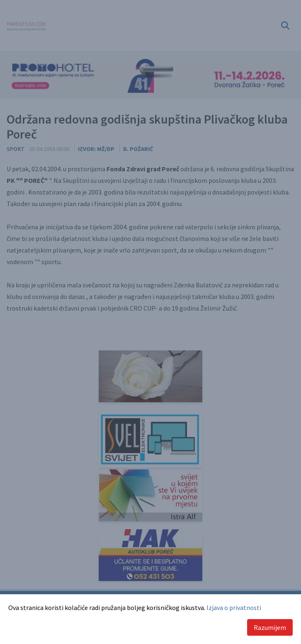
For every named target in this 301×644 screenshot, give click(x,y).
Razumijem (270, 627)
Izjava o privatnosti (234, 608)
